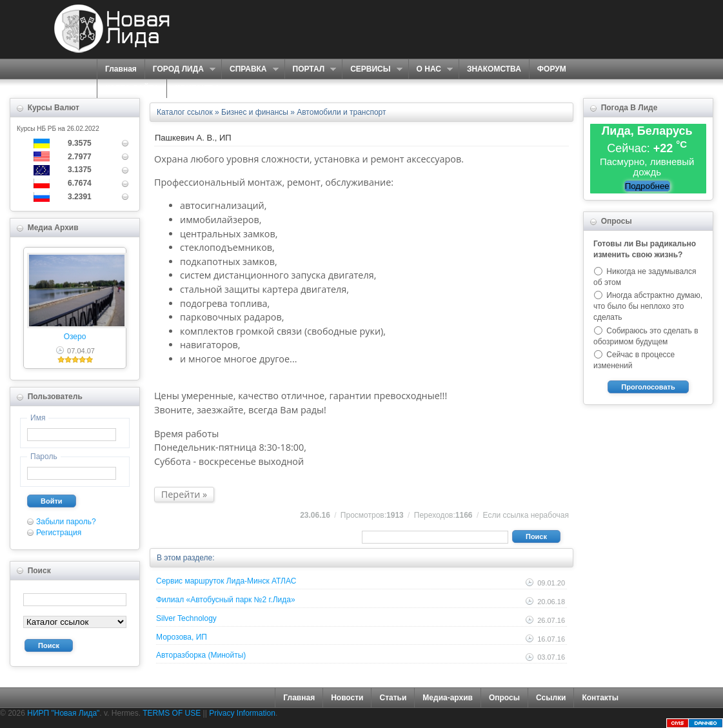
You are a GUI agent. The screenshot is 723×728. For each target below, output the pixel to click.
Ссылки (551, 698)
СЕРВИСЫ (372, 69)
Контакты (600, 698)
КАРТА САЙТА (132, 88)
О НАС (431, 69)
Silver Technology (186, 618)
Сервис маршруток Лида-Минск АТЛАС (226, 581)
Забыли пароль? (66, 522)
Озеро (75, 337)
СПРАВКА (250, 69)
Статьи (393, 698)
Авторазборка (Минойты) (201, 655)
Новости (347, 698)
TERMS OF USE (172, 713)
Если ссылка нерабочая (526, 515)
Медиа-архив (448, 698)
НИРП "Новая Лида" (63, 713)
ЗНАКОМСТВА (494, 69)
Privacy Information (242, 713)
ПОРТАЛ (311, 69)
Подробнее (647, 186)
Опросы (504, 698)
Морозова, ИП (182, 637)
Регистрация (59, 533)
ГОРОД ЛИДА (180, 69)
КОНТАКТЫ (196, 88)
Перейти (181, 494)
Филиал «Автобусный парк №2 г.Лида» (226, 600)
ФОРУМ (552, 69)
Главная (121, 69)
